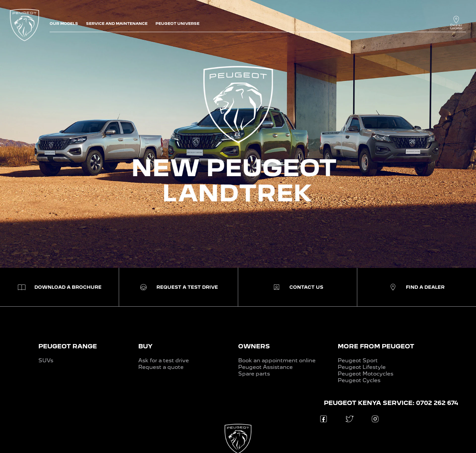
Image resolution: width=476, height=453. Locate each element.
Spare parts (254, 374)
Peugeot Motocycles (366, 374)
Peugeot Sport (358, 360)
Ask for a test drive (164, 360)
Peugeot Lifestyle (362, 367)
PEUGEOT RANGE (68, 346)
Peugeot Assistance (265, 367)
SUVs (46, 360)
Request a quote (161, 367)
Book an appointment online (277, 360)
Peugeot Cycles (359, 380)
